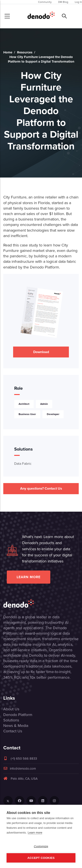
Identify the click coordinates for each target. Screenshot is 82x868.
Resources (25, 52)
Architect (24, 404)
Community (45, 2)
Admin (44, 404)
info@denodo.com (20, 769)
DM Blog (63, 2)
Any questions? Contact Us (41, 488)
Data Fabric (23, 464)
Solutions (11, 720)
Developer (53, 414)
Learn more (29, 577)
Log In (78, 2)
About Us (11, 709)
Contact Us (13, 731)
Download (41, 352)
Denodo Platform (18, 715)
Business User (27, 414)
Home (8, 52)
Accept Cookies (41, 858)
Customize (41, 846)
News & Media (16, 726)
